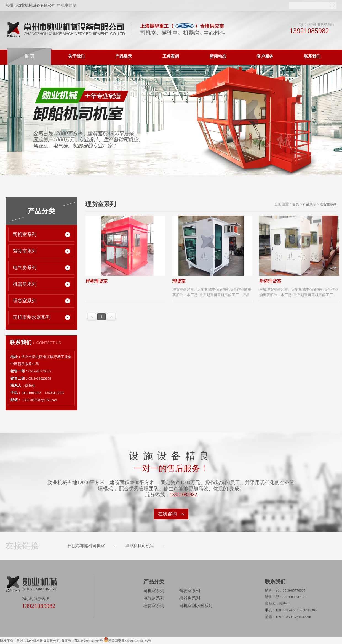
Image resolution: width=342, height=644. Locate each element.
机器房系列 (25, 284)
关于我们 (76, 56)
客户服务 (265, 56)
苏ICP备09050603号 (89, 641)
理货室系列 (25, 301)
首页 (296, 204)
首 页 (29, 56)
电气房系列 (25, 268)
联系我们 (312, 56)
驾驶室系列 (25, 251)
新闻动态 (218, 56)
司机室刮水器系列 (32, 317)
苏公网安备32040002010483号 (130, 641)
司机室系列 (25, 234)
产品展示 (124, 56)
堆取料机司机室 (140, 546)
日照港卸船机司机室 (86, 546)
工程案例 (171, 56)
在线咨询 (167, 514)
